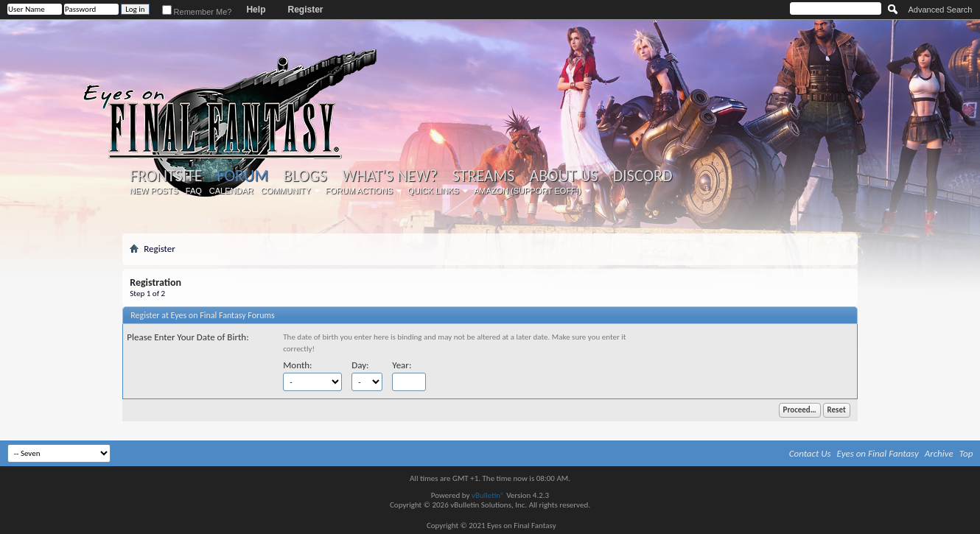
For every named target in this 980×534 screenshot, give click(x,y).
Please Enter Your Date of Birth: (188, 337)
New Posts (154, 191)
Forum (243, 176)
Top (966, 453)
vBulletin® (488, 495)
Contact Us (810, 453)
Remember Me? (197, 12)
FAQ (194, 191)
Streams (484, 176)
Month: (297, 365)
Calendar (231, 191)
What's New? (390, 176)
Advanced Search (941, 10)
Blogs (305, 176)
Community (286, 191)
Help (256, 10)
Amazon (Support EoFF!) (528, 191)
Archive (939, 453)
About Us (563, 176)
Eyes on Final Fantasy (878, 453)
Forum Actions (360, 191)
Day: (360, 365)
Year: (402, 365)
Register (305, 10)
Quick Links (433, 191)
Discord (643, 176)
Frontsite (166, 176)
